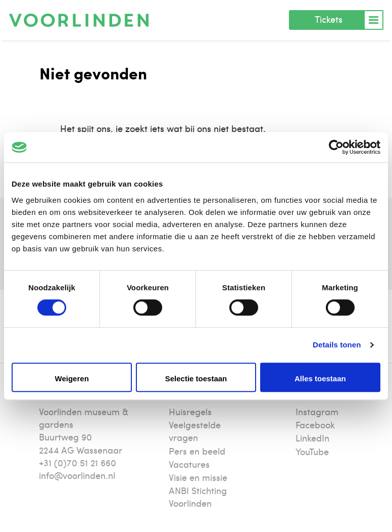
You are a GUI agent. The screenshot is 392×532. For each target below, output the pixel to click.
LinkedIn (312, 438)
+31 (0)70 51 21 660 (78, 462)
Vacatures (189, 464)
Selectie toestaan (196, 379)
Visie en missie (198, 477)
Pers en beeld (197, 451)
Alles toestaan (320, 379)
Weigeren (72, 379)
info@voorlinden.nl (77, 475)
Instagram (317, 411)
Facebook (315, 425)
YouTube (312, 451)
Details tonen (337, 345)
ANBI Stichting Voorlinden (198, 497)
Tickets (329, 19)
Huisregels (190, 411)
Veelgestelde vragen (195, 431)
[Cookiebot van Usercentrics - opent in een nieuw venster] (336, 147)
